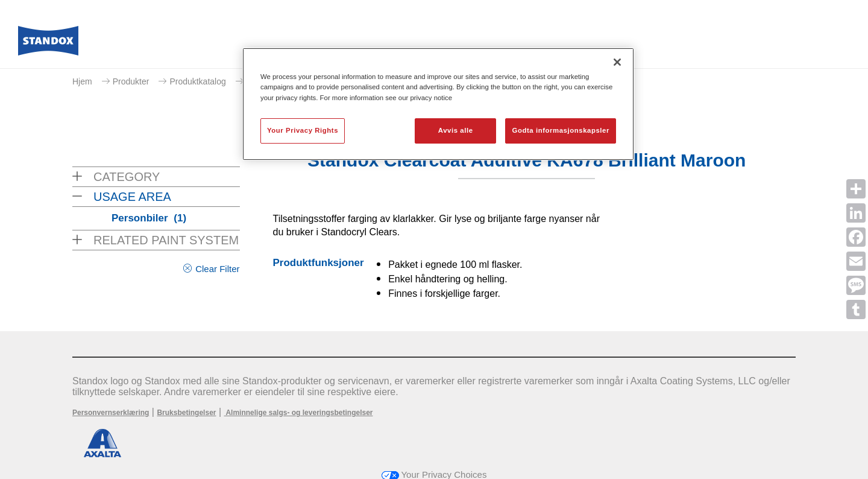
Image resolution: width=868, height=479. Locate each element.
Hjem (82, 81)
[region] (438, 104)
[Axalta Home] (48, 44)
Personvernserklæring (111, 413)
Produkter (131, 81)
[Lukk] (617, 62)
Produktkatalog (197, 81)
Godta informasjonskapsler (561, 130)
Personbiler (149, 218)
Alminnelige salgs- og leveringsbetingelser (299, 413)
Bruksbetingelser (186, 413)
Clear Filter (217, 269)
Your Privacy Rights (303, 130)
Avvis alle (456, 130)
